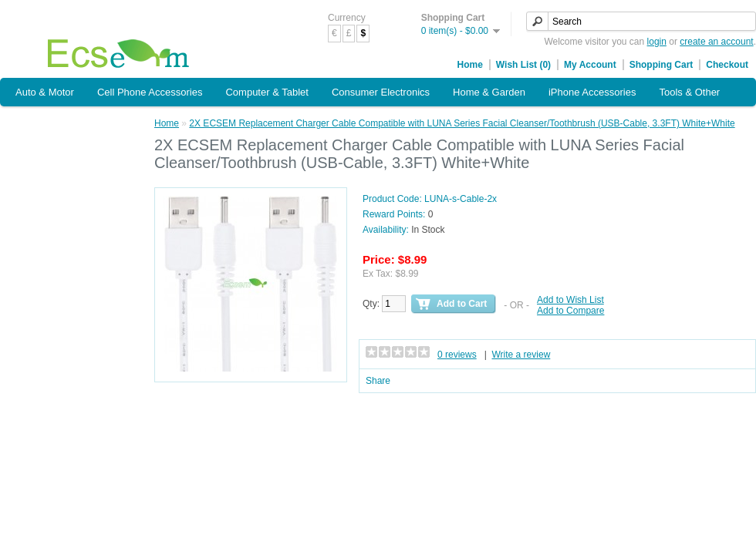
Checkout (727, 65)
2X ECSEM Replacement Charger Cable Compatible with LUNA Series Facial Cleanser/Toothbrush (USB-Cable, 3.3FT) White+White (462, 123)
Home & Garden (489, 92)
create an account (716, 42)
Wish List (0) (523, 65)
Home (470, 65)
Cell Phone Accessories (150, 92)
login (657, 42)
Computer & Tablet (267, 92)
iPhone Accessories (592, 92)
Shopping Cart (661, 65)
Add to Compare (570, 311)
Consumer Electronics (381, 92)
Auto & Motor (45, 92)
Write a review (521, 355)
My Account (590, 65)
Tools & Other (689, 92)
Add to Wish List (570, 300)
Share (378, 381)
